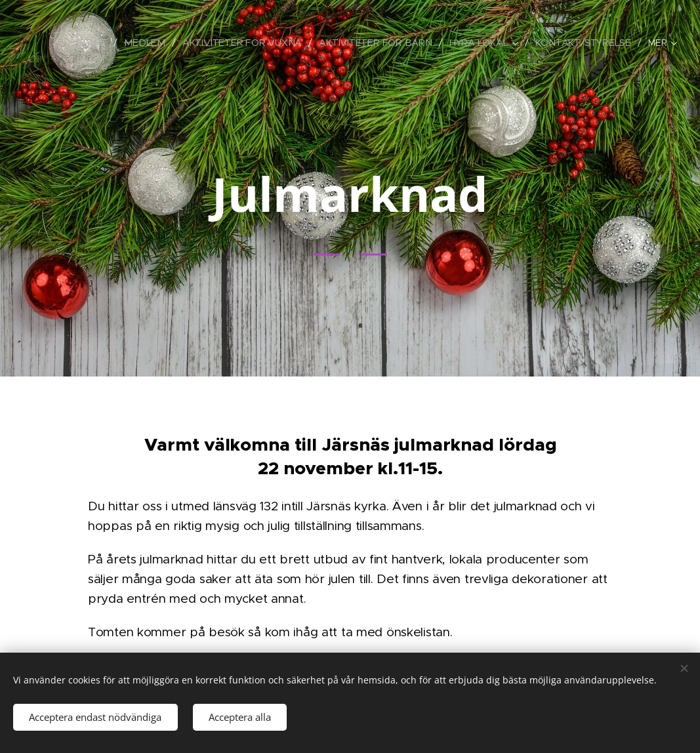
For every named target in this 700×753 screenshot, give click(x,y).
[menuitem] (97, 43)
